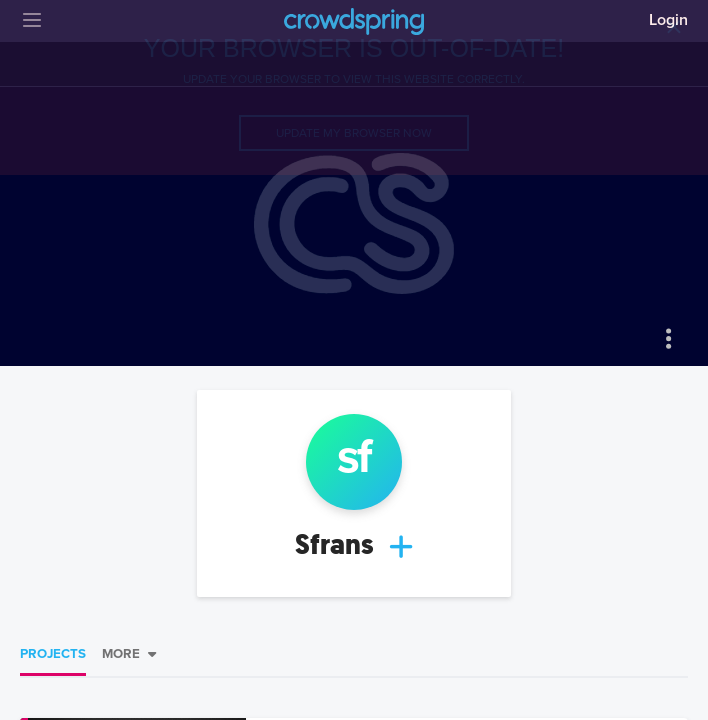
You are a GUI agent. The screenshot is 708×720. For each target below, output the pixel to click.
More (121, 654)
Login (668, 20)
